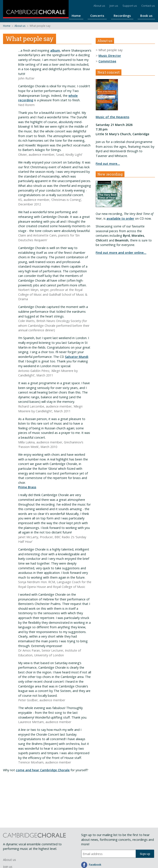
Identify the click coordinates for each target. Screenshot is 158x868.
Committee (107, 61)
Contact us (148, 6)
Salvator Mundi (77, 357)
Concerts (108, 16)
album (55, 50)
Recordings (129, 16)
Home (92, 16)
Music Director (110, 56)
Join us (114, 6)
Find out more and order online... (121, 253)
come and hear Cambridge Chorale (43, 770)
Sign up (145, 854)
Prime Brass (27, 487)
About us (99, 6)
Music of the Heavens (112, 117)
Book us (148, 16)
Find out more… (108, 164)
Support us (130, 6)
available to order (120, 218)
